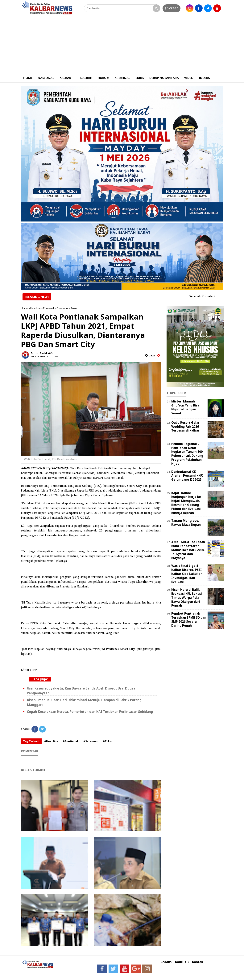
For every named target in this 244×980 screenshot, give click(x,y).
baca (150, 355)
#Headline (51, 741)
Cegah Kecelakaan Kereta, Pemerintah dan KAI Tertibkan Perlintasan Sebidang (90, 712)
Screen (172, 8)
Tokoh (74, 308)
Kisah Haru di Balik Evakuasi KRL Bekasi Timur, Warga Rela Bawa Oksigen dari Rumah (187, 597)
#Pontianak (71, 741)
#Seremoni (91, 741)
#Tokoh (108, 741)
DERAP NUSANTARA (164, 78)
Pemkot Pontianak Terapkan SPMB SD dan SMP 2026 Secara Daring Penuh (189, 619)
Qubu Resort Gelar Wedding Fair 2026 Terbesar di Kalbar (185, 427)
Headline (35, 308)
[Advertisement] (122, 45)
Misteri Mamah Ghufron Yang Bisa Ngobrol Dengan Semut (185, 407)
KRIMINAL (122, 78)
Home (24, 308)
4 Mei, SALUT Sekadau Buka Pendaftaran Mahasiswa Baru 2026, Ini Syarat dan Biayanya (188, 550)
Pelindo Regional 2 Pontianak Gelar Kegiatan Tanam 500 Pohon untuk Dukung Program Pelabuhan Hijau (187, 454)
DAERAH (86, 78)
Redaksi (166, 962)
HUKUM (103, 78)
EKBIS (140, 78)
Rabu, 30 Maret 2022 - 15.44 (44, 356)
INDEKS (204, 78)
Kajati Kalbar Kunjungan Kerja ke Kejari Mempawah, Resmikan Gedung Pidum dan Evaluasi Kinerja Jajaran (186, 503)
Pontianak (49, 308)
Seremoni (63, 308)
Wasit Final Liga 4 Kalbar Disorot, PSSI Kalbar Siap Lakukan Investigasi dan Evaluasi (187, 574)
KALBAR (65, 78)
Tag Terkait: (31, 741)
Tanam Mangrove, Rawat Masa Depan (186, 523)
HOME (28, 78)
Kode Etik (182, 962)
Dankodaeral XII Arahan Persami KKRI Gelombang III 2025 (187, 476)
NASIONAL (46, 78)
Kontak (198, 962)
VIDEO (189, 78)
